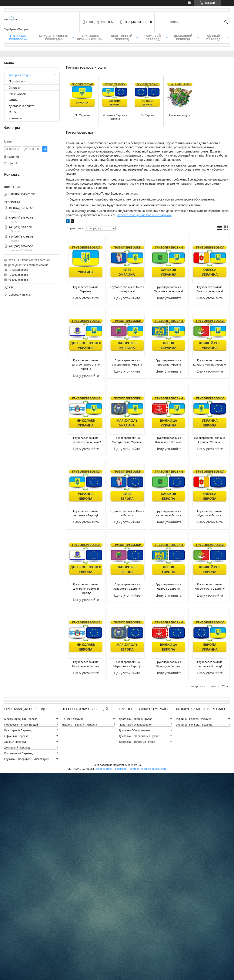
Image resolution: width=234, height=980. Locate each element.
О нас (13, 112)
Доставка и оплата (22, 106)
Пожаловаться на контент (110, 769)
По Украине (82, 115)
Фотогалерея (18, 94)
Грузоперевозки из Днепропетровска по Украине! (86, 365)
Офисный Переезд (153, 38)
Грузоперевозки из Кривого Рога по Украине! (210, 362)
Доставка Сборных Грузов (136, 719)
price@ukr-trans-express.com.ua (28, 265)
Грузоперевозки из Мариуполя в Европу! (127, 664)
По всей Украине (72, 719)
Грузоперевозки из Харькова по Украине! (168, 289)
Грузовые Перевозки (18, 38)
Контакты (15, 118)
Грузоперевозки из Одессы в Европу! (210, 513)
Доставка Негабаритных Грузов (139, 736)
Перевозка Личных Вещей (90, 38)
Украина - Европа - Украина (115, 117)
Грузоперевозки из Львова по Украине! (169, 362)
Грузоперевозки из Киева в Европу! (127, 513)
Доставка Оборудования (135, 730)
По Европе (147, 115)
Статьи (14, 100)
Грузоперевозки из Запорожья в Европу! (127, 587)
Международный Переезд (21, 719)
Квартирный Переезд (122, 38)
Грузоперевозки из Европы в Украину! (210, 664)
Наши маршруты (180, 115)
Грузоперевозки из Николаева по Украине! (86, 440)
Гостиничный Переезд (18, 753)
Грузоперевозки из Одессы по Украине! (210, 289)
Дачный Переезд (213, 38)
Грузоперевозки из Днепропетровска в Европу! (86, 589)
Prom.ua (136, 765)
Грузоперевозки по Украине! (86, 289)
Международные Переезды (54, 38)
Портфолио (17, 81)
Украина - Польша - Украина (194, 725)
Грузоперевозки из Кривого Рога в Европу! (210, 587)
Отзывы (14, 88)
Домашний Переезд (183, 38)
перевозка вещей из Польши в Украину (144, 215)
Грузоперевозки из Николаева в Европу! (86, 664)
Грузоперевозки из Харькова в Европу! (169, 513)
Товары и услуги (20, 75)
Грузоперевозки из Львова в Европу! (168, 587)
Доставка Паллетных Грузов (137, 742)
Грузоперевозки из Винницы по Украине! (169, 440)
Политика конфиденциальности (147, 769)
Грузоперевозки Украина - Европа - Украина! (210, 440)
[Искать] (226, 22)
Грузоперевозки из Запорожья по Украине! (127, 362)
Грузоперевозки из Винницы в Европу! (168, 664)
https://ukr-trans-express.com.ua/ (29, 260)
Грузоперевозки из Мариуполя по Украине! (127, 440)
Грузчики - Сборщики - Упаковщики (27, 759)
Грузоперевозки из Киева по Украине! (127, 289)
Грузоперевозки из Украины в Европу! (86, 513)
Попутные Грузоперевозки (136, 725)
